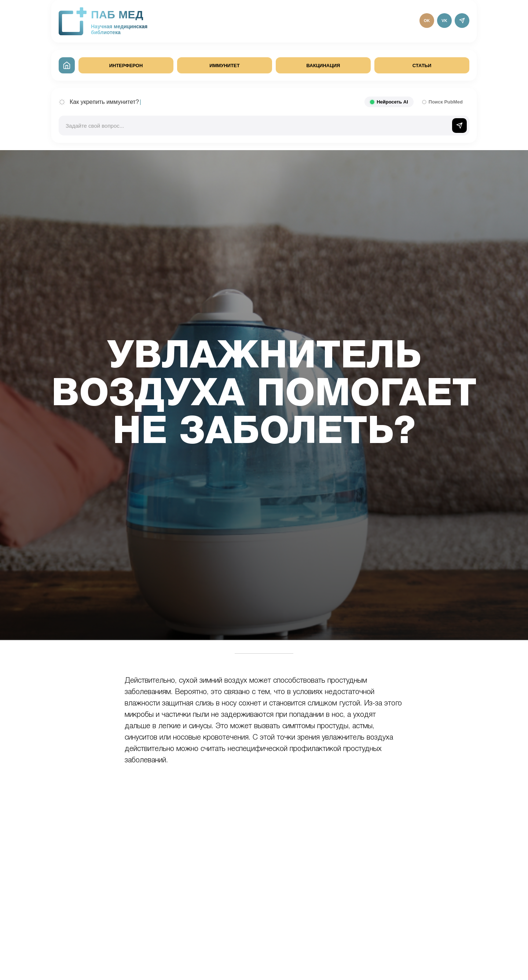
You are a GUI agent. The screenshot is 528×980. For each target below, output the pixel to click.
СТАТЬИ (422, 66)
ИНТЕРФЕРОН (126, 66)
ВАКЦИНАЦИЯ (323, 66)
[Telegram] (462, 21)
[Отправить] (459, 126)
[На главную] (67, 65)
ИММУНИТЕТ (224, 66)
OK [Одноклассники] (427, 21)
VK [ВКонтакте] (444, 21)
